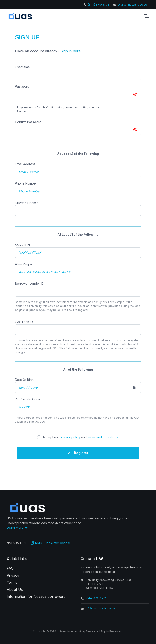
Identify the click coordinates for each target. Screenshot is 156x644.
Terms (12, 582)
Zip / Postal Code (28, 399)
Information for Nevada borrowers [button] (36, 596)
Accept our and (81, 437)
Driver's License (27, 203)
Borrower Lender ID (29, 283)
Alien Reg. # (24, 264)
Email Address (25, 164)
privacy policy (70, 437)
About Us (15, 589)
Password (22, 86)
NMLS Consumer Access (51, 543)
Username (22, 67)
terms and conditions (103, 437)
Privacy (13, 575)
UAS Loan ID (24, 322)
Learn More (17, 527)
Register (78, 453)
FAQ (10, 568)
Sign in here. (71, 51)
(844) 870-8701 (98, 5)
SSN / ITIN (22, 245)
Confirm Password (28, 122)
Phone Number (26, 183)
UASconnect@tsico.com (134, 5)
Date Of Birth (24, 380)
